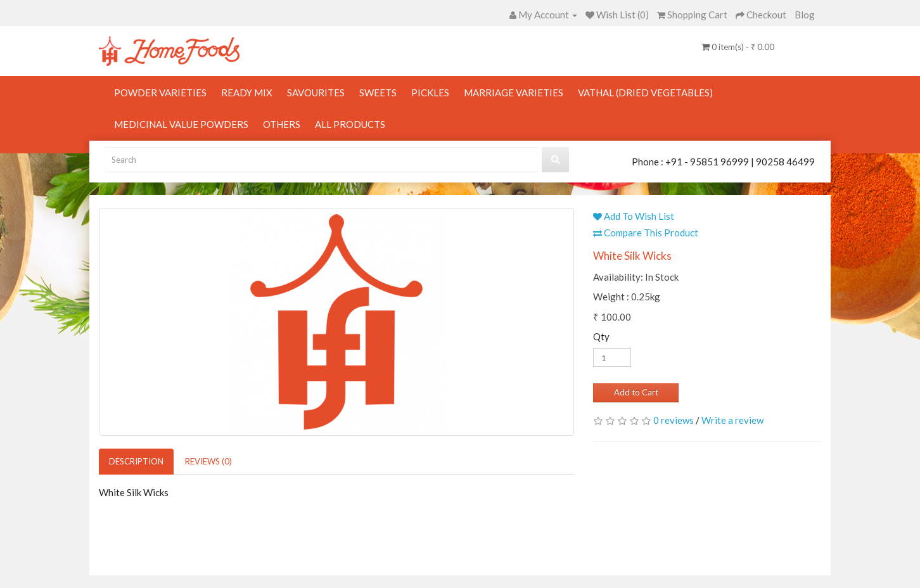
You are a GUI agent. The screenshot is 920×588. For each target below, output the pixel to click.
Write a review (732, 420)
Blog (805, 15)
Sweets (378, 93)
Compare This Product (646, 233)
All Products (350, 124)
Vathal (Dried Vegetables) (645, 93)
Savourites (316, 93)
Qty (601, 336)
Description (136, 461)
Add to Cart (636, 392)
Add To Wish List (634, 216)
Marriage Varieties (514, 93)
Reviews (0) (208, 461)
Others (282, 124)
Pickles (430, 93)
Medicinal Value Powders (181, 124)
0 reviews (674, 420)
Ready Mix (247, 93)
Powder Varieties (160, 93)
